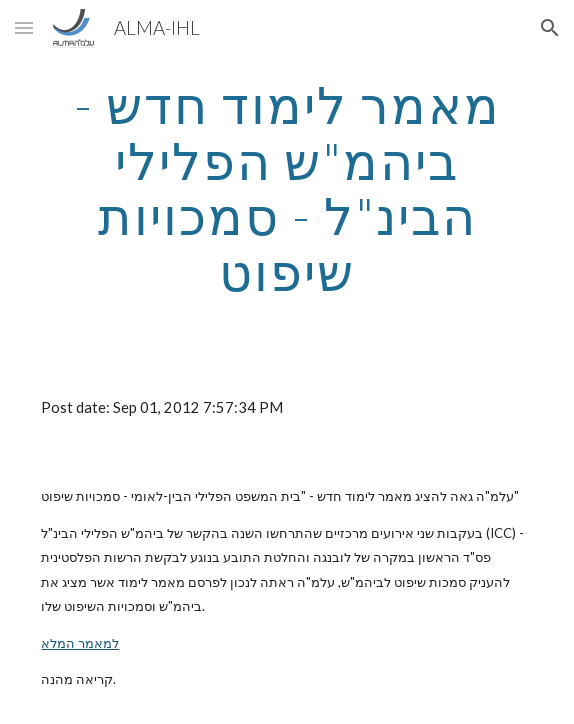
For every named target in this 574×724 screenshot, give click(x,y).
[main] (286, 188)
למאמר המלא (80, 643)
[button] (24, 27)
